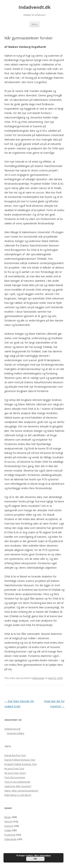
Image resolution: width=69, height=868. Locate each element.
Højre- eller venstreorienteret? (21, 791)
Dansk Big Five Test (15, 755)
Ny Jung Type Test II (15, 773)
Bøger (8, 817)
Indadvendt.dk (35, 7)
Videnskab (38, 678)
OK (35, 859)
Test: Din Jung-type (15, 777)
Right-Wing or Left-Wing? (18, 795)
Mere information (42, 855)
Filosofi (8, 821)
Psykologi (10, 835)
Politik (8, 830)
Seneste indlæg (15, 733)
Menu (34, 24)
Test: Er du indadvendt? (17, 782)
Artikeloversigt (12, 729)
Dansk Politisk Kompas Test (20, 760)
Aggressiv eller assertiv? (18, 786)
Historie (9, 826)
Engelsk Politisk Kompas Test (21, 764)
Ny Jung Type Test (14, 769)
